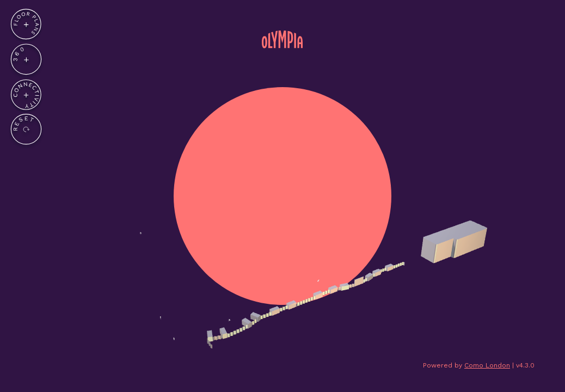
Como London (487, 365)
